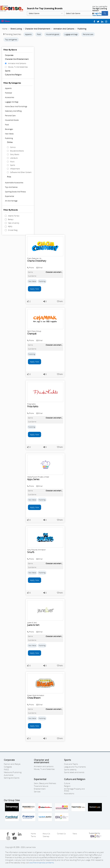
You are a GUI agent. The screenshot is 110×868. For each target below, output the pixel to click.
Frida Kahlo (33, 406)
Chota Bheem (34, 698)
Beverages (9, 129)
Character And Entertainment (38, 29)
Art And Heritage (11, 201)
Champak (32, 334)
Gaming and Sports (12, 778)
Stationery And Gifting (13, 111)
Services (37, 792)
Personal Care (10, 116)
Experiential (9, 196)
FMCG (6, 770)
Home (5, 29)
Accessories (10, 97)
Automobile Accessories (14, 183)
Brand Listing (16, 29)
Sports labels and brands (74, 772)
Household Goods (12, 120)
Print (9, 177)
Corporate (9, 55)
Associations (69, 794)
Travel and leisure (41, 786)
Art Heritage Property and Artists (74, 790)
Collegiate (8, 767)
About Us (46, 834)
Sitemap (46, 836)
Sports (8, 71)
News (75, 834)
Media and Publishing (13, 772)
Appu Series (33, 479)
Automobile (9, 775)
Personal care (88, 34)
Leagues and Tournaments (75, 767)
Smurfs (31, 552)
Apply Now (35, 289)
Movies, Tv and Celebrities (44, 769)
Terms (33, 836)
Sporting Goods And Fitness (15, 192)
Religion (67, 786)
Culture (67, 783)
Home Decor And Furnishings (16, 107)
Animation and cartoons (44, 766)
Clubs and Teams (71, 764)
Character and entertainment (17, 59)
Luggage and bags (71, 34)
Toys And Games (11, 187)
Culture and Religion (13, 75)
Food (39, 34)
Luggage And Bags (12, 102)
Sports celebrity (70, 770)
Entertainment (40, 789)
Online (10, 142)
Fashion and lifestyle (12, 764)
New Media (9, 134)
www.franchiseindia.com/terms (42, 863)
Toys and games (11, 40)
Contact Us (61, 834)
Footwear (9, 93)
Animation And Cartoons (64, 29)
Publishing (82, 29)
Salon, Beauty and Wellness (45, 783)
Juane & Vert (33, 625)
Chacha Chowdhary (37, 261)
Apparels (28, 34)
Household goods (53, 34)
